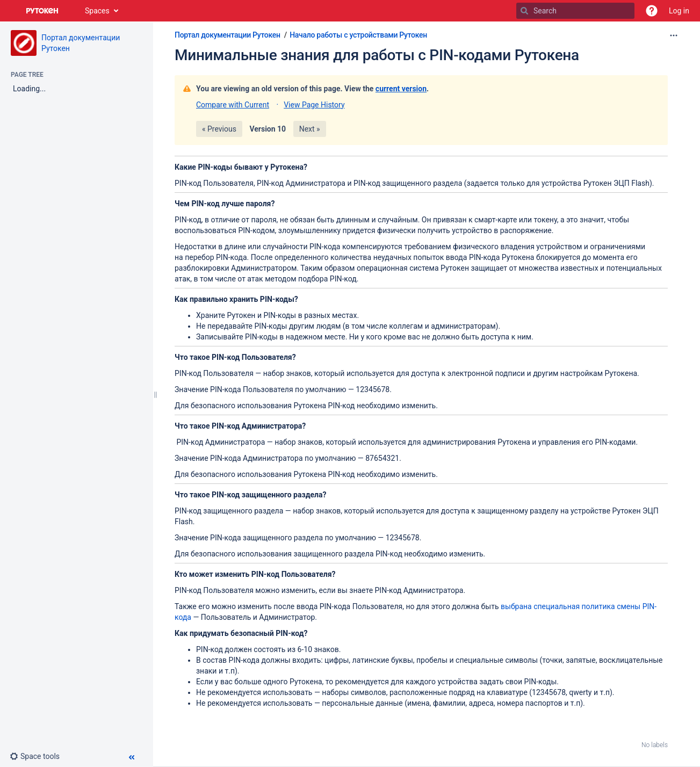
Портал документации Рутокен (228, 35)
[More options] (674, 35)
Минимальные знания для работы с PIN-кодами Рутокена (377, 55)
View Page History (314, 105)
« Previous (219, 129)
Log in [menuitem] (679, 11)
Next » (310, 129)
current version (401, 89)
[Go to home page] (42, 11)
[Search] (524, 11)
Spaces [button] (97, 11)
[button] (652, 11)
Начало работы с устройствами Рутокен (358, 35)
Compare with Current (233, 105)
